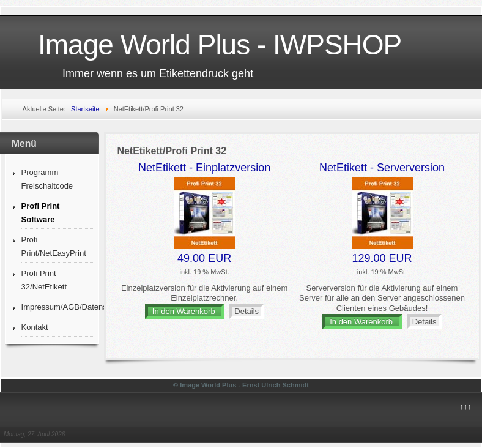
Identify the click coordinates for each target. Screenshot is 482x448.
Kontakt (35, 327)
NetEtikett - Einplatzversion (204, 168)
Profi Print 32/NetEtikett (44, 280)
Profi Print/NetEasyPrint (54, 246)
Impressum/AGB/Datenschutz (58, 307)
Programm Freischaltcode (47, 179)
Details (247, 311)
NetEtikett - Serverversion (382, 168)
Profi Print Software (41, 213)
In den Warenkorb (185, 311)
